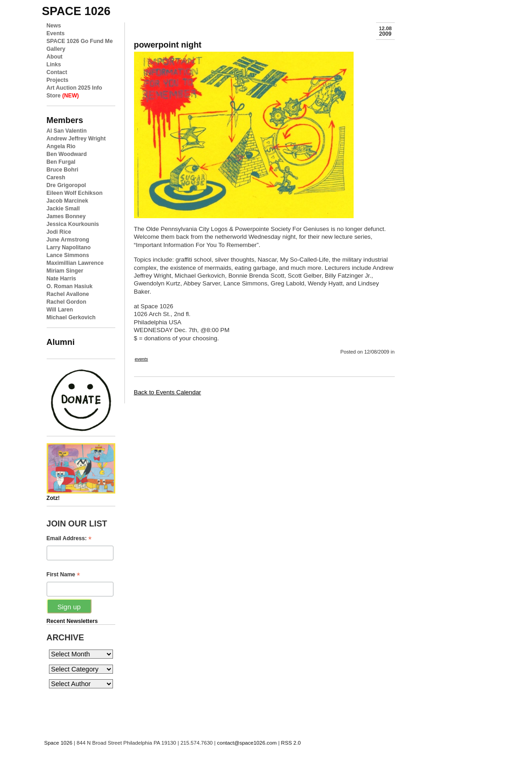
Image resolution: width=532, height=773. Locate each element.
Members (65, 120)
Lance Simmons (68, 255)
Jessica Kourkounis (73, 224)
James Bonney (66, 216)
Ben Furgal (61, 162)
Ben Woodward (67, 154)
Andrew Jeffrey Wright (76, 139)
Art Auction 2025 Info (75, 88)
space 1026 (76, 11)
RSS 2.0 (291, 743)
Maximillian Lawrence (75, 263)
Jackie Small (63, 209)
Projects (58, 80)
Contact (57, 72)
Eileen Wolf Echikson (75, 193)
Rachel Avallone (68, 294)
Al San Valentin (67, 131)
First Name (63, 575)
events (142, 359)
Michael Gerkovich (71, 317)
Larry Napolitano (69, 247)
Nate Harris (62, 279)
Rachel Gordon (67, 302)
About (55, 57)
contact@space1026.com (247, 743)
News (54, 26)
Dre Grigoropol (66, 185)
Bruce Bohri (63, 170)
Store (63, 96)
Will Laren (60, 310)
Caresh (56, 177)
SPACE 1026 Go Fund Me (80, 41)
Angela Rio (61, 146)
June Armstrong (68, 240)
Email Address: (69, 539)
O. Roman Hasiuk (70, 286)
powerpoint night (168, 45)
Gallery (56, 49)
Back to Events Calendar (168, 392)
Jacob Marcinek (67, 201)
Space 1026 (59, 743)
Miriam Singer (65, 271)
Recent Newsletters (72, 621)
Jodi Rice (59, 232)
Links (54, 64)
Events (56, 33)
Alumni (61, 342)
